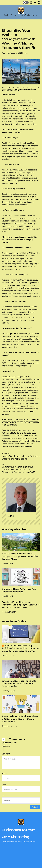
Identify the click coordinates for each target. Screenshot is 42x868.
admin (27, 53)
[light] (28, 3)
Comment (6, 754)
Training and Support (10, 444)
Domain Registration (20, 436)
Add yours (6, 746)
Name (4, 773)
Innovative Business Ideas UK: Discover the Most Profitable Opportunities (19, 684)
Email (4, 784)
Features (33, 436)
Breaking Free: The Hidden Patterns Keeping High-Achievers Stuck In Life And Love (21, 605)
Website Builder (8, 446)
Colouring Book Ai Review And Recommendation (19, 590)
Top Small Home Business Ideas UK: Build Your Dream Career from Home (20, 719)
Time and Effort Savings (30, 441)
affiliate (13, 433)
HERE (15, 425)
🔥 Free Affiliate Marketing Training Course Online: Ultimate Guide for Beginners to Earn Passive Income (20, 650)
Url (3, 796)
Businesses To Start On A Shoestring (18, 833)
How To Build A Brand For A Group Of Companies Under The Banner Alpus (20, 556)
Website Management (24, 446)
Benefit (20, 433)
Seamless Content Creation (13, 438)
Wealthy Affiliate (8, 143)
